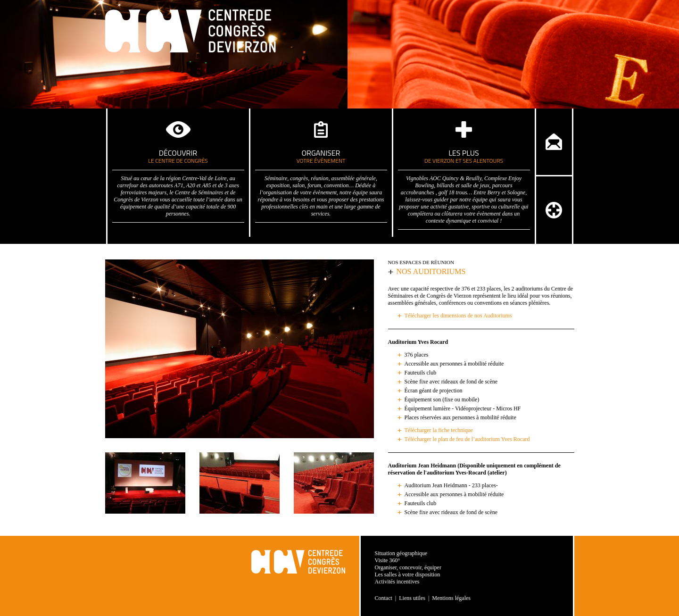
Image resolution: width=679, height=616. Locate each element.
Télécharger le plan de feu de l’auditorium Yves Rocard (467, 439)
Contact (384, 598)
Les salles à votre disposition (408, 574)
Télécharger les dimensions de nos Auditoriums (458, 316)
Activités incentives (397, 582)
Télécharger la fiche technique (439, 430)
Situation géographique (401, 553)
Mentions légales (451, 598)
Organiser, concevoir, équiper (408, 567)
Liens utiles (412, 598)
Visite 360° (388, 560)
